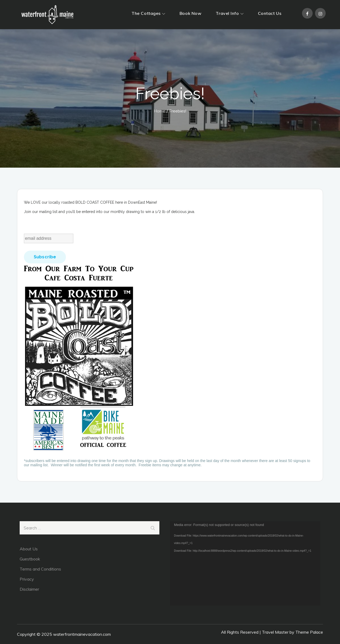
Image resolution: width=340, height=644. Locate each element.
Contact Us (270, 13)
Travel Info (229, 13)
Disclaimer (29, 589)
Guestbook (30, 559)
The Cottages (148, 13)
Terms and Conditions (40, 569)
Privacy (27, 579)
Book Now (190, 13)
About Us (29, 549)
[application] (245, 563)
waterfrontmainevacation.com (82, 634)
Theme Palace (309, 632)
